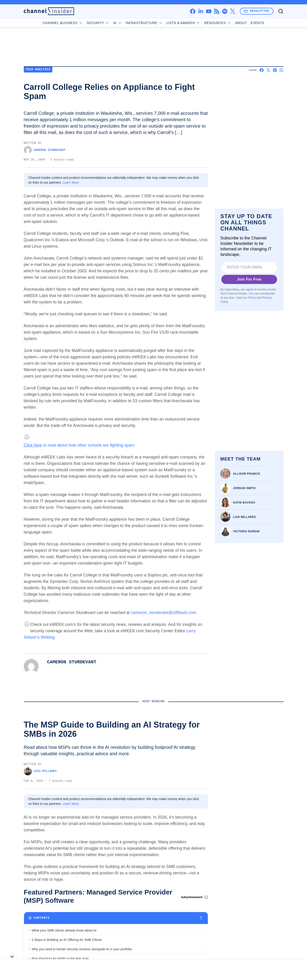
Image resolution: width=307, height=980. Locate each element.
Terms (252, 298)
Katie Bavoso (244, 503)
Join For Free (249, 279)
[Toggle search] (281, 11)
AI (118, 23)
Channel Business (63, 23)
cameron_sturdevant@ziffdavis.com (163, 613)
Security (98, 23)
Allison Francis (247, 474)
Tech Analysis (38, 70)
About (241, 23)
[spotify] (225, 11)
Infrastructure (144, 23)
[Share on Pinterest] (275, 70)
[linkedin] (201, 11)
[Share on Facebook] (262, 70)
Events (257, 23)
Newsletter (256, 11)
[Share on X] (268, 70)
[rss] (217, 11)
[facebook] (193, 11)
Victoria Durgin (246, 531)
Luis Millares (245, 517)
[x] (233, 11)
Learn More (71, 182)
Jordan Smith (244, 488)
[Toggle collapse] (12, 957)
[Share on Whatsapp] (282, 70)
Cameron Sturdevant (45, 150)
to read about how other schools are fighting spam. (80, 445)
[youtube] (209, 11)
